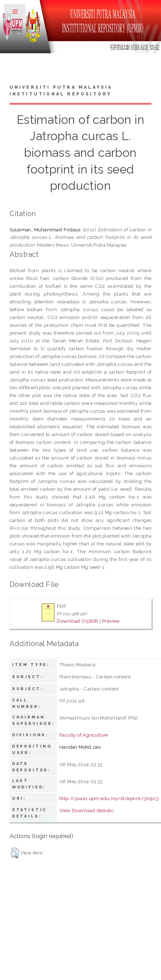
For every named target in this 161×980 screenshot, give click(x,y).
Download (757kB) (77, 621)
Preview (111, 621)
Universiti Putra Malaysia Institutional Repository (61, 91)
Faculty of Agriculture (84, 735)
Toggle (15, 13)
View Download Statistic (87, 810)
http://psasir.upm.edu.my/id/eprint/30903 (109, 798)
